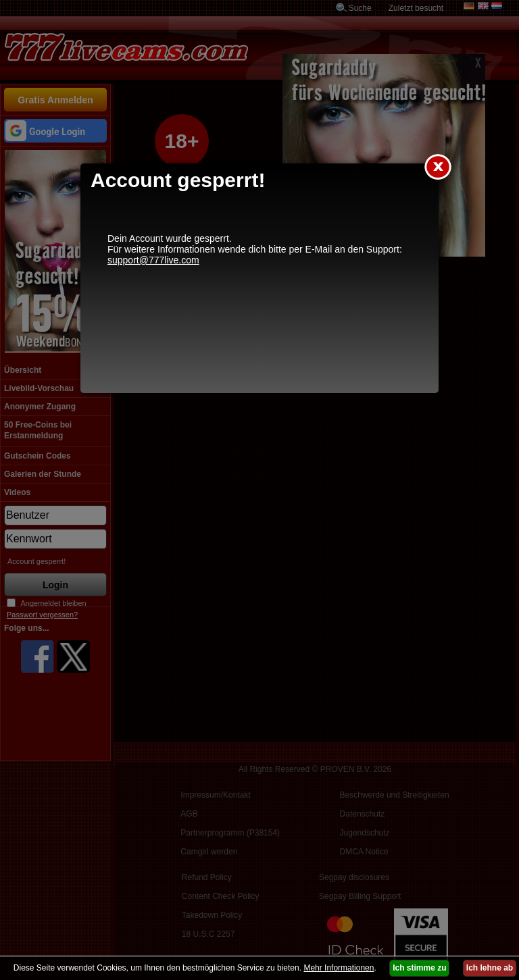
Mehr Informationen (339, 968)
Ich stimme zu (419, 968)
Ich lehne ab (490, 968)
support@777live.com (153, 260)
